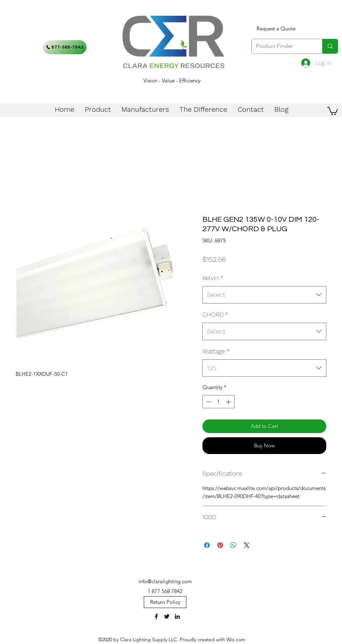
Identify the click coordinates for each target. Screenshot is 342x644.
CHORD (215, 314)
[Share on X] (247, 545)
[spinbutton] (219, 402)
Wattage (216, 351)
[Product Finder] (282, 46)
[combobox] (264, 295)
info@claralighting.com (165, 581)
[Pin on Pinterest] (220, 545)
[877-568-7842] (65, 47)
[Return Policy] (165, 602)
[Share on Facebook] (207, 545)
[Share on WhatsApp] (233, 545)
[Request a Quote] (276, 29)
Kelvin (213, 278)
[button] (333, 111)
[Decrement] (208, 402)
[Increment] (229, 402)
